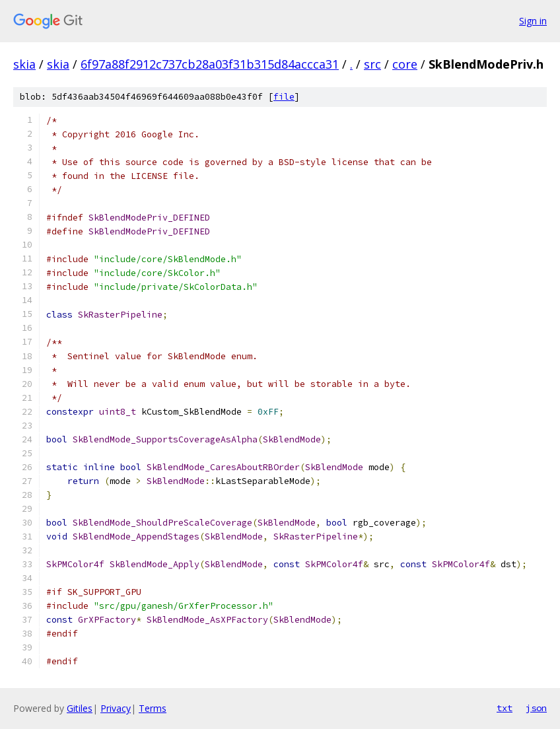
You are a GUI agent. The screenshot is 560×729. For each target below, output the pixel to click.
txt (505, 708)
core (405, 64)
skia (24, 64)
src (372, 64)
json (536, 708)
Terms (153, 708)
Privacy (116, 708)
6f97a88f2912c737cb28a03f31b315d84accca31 (210, 64)
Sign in (533, 21)
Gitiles (80, 708)
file (284, 97)
